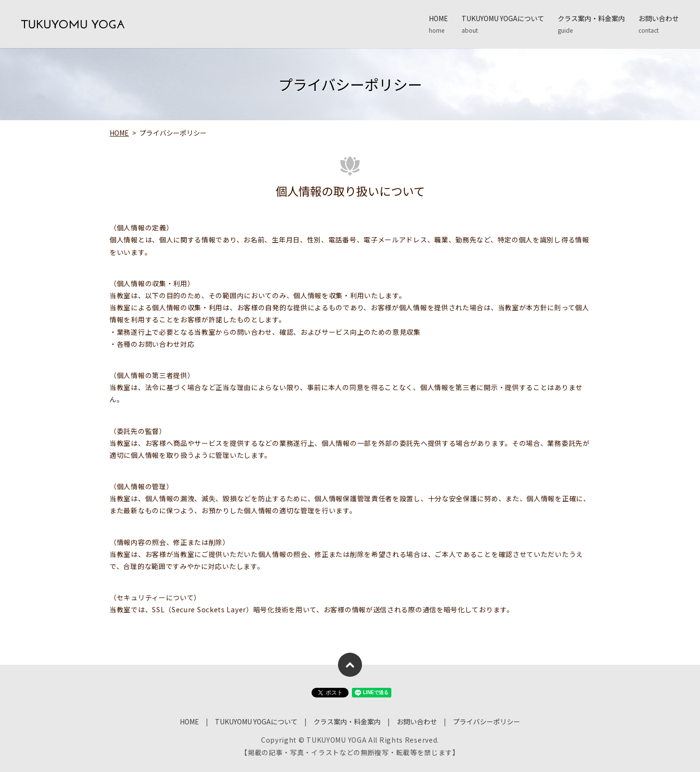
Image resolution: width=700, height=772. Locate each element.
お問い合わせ (659, 24)
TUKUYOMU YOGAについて (503, 24)
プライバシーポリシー (487, 721)
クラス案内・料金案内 (591, 24)
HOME (438, 24)
